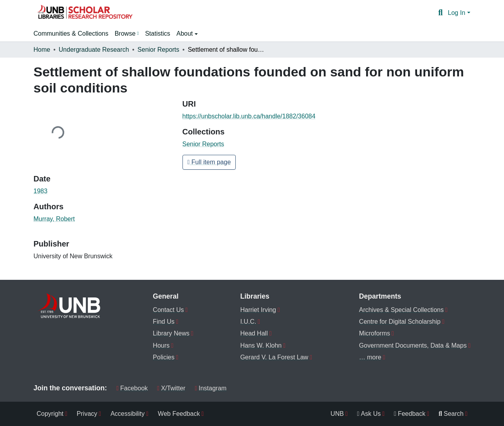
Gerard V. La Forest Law (274, 357)
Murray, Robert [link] (54, 219)
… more (370, 357)
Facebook (132, 388)
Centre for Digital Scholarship (400, 322)
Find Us (163, 322)
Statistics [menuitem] (157, 34)
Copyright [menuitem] (50, 414)
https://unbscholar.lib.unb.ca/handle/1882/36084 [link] (249, 116)
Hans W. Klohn (261, 345)
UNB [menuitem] (337, 414)
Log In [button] (458, 13)
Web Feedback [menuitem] (179, 414)
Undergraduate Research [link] (94, 50)
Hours (161, 345)
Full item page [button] (209, 162)
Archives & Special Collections (401, 310)
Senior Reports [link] (158, 50)
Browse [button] (125, 34)
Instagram (210, 388)
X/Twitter (171, 388)
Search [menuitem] (451, 414)
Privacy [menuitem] (87, 414)
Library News (171, 333)
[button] (85, 13)
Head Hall (254, 333)
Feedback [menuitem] (410, 414)
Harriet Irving (258, 310)
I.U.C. (248, 322)
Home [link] (42, 50)
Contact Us (168, 310)
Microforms (375, 333)
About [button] (185, 34)
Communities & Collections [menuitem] (71, 34)
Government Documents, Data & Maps (413, 345)
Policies (163, 357)
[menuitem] (127, 34)
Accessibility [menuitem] (127, 414)
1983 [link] (41, 191)
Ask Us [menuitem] (369, 414)
